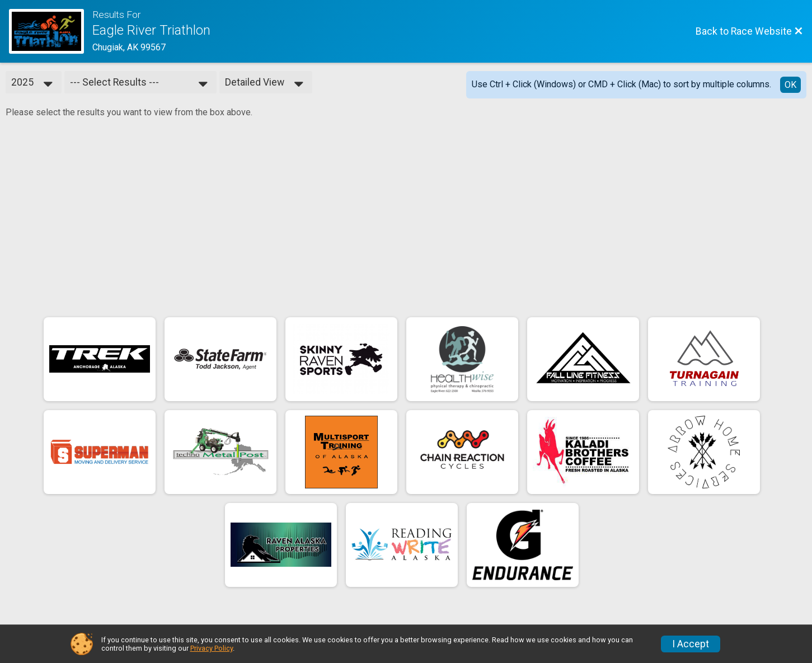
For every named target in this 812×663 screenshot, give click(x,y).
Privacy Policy (212, 648)
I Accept (691, 644)
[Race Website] (51, 31)
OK (790, 85)
